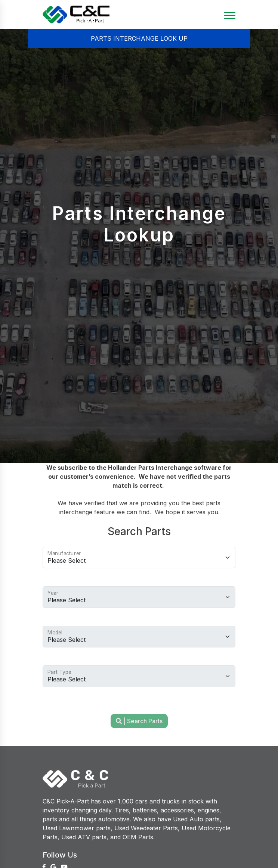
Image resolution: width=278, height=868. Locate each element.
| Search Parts (139, 721)
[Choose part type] (139, 676)
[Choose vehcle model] (139, 637)
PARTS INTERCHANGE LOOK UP (139, 38)
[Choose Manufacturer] (139, 558)
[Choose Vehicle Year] (139, 597)
